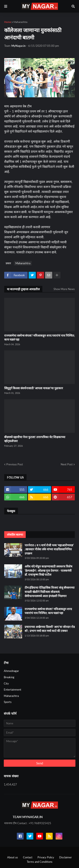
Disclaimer (66, 857)
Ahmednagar (11, 671)
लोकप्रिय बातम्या (15, 535)
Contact (28, 857)
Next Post (67, 464)
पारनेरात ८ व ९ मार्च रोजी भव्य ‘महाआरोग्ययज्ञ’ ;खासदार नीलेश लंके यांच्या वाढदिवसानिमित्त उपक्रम (49, 549)
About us (13, 857)
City (6, 683)
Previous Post (15, 464)
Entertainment (13, 690)
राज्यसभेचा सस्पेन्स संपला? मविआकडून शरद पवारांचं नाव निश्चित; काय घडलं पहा (39, 338)
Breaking (9, 677)
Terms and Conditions (40, 862)
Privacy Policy (46, 857)
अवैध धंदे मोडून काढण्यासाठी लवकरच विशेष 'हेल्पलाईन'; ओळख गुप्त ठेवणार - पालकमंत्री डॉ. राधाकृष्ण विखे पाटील (48, 570)
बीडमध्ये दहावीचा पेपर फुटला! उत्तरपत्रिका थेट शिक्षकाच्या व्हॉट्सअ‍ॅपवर (35, 439)
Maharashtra (20, 22)
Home (8, 22)
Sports (8, 702)
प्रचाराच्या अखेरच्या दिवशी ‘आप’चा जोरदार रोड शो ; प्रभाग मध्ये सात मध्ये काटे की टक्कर (50, 629)
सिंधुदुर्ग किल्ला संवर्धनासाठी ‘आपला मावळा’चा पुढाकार (34, 388)
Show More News (64, 289)
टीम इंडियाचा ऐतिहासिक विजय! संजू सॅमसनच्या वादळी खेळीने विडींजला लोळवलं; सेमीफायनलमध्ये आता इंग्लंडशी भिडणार (50, 592)
